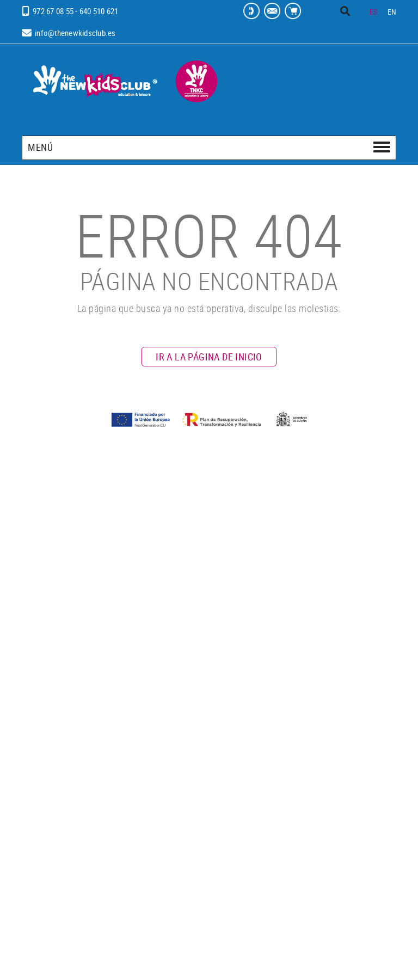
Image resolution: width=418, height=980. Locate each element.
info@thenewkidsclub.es (75, 33)
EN (392, 12)
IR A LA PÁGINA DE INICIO (209, 357)
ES (374, 12)
